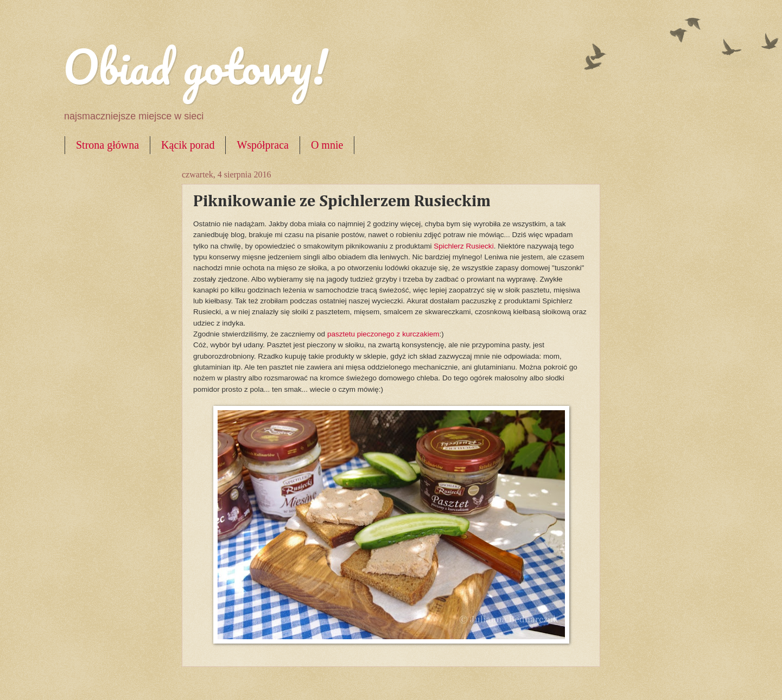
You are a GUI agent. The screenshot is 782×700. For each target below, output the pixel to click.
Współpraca (263, 145)
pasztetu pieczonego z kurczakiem (383, 334)
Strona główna (107, 145)
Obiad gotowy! (195, 66)
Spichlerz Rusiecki (463, 246)
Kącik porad (188, 145)
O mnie (327, 145)
